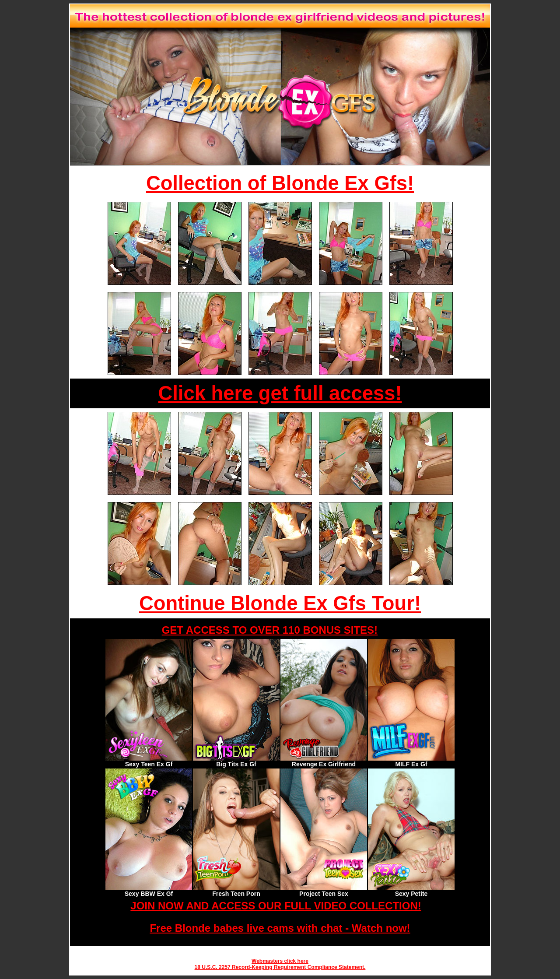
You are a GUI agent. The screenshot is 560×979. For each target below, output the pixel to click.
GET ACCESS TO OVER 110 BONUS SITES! (270, 630)
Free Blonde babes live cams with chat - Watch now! (280, 928)
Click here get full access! (280, 393)
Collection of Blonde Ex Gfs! (280, 183)
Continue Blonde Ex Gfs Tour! (280, 603)
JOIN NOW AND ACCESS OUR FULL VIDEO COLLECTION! (276, 906)
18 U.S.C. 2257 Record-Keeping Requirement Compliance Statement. (280, 967)
